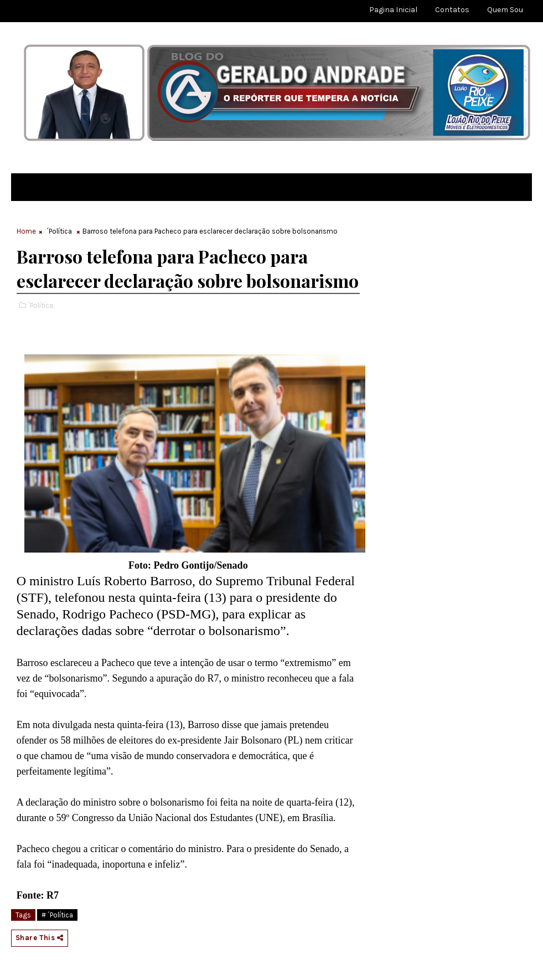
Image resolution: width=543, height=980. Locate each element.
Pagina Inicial (393, 10)
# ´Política (57, 915)
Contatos (452, 10)
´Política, (41, 305)
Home (26, 231)
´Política (59, 231)
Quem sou (505, 10)
